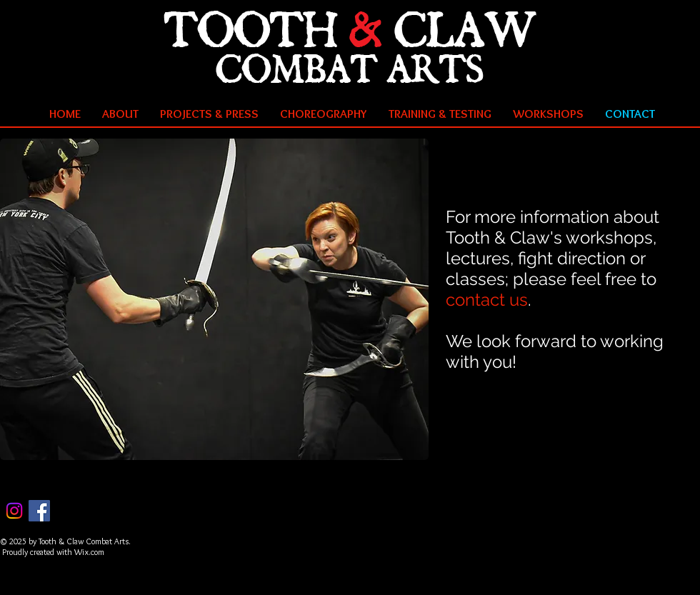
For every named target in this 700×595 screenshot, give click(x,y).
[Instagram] (14, 511)
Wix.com (89, 552)
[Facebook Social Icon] (39, 511)
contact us (487, 300)
